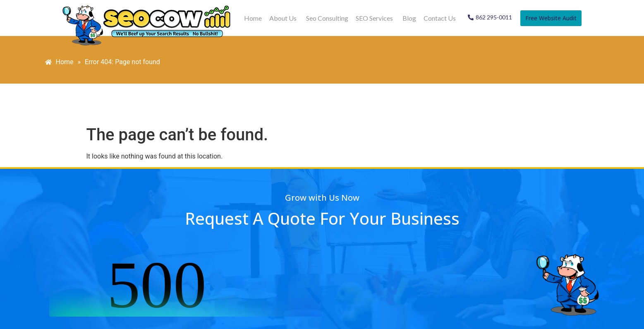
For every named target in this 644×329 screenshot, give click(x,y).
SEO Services (374, 18)
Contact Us (440, 18)
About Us (283, 18)
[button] (284, 18)
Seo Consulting (327, 18)
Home (253, 18)
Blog (409, 18)
